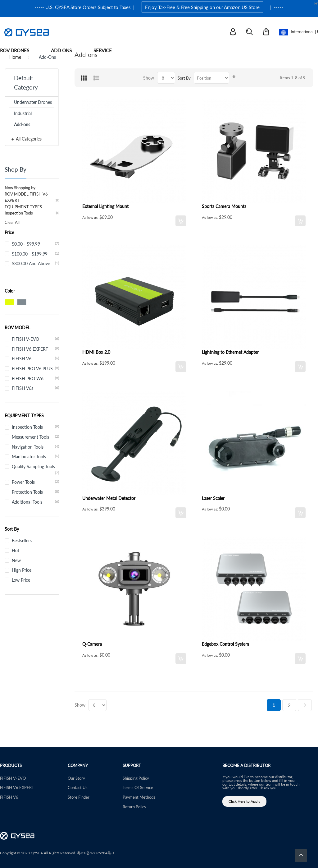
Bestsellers (22, 540)
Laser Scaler (213, 498)
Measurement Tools (35, 437)
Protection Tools (35, 492)
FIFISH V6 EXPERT (35, 349)
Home (15, 57)
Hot (16, 550)
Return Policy (134, 807)
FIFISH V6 (35, 358)
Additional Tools (35, 502)
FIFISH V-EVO (35, 339)
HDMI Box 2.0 (96, 352)
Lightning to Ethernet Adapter (230, 352)
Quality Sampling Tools (35, 467)
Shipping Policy (136, 778)
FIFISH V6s (35, 388)
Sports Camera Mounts (224, 206)
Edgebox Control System (225, 644)
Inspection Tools (35, 427)
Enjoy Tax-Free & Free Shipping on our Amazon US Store (202, 7)
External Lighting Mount (105, 206)
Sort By (184, 78)
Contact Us (78, 787)
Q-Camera (92, 644)
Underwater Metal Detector (109, 498)
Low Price (21, 580)
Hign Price (22, 570)
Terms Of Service (138, 787)
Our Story (76, 778)
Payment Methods (139, 797)
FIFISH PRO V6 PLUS (35, 368)
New (16, 560)
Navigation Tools (35, 447)
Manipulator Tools (35, 456)
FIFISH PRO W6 (35, 378)
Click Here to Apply (244, 801)
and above (35, 263)
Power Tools (35, 482)
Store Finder (79, 797)
